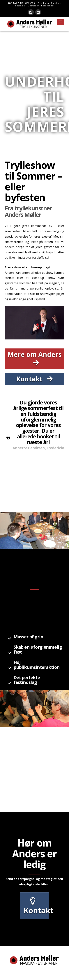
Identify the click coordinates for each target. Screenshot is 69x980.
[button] (61, 22)
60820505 (30, 3)
